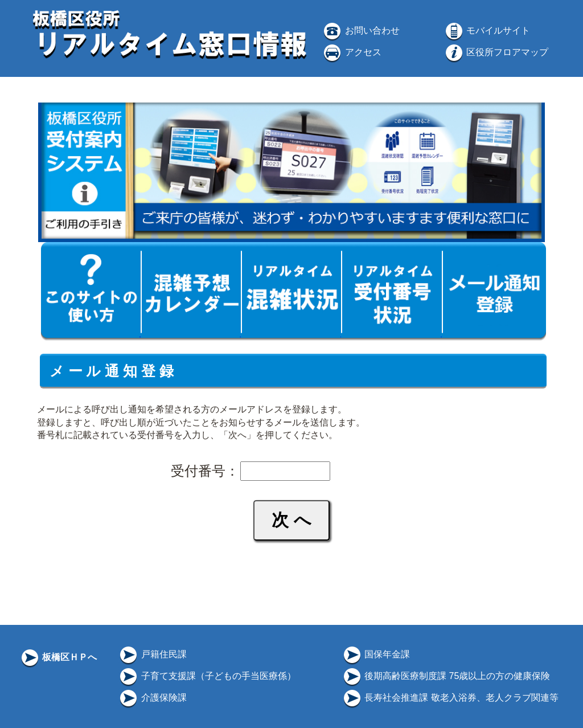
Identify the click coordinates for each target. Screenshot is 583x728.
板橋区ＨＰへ (58, 657)
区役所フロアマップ (496, 52)
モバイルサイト (487, 30)
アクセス (351, 52)
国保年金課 (376, 654)
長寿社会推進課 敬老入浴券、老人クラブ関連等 (450, 698)
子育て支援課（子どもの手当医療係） (207, 676)
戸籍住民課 (152, 654)
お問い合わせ (360, 30)
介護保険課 (152, 698)
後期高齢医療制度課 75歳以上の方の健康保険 (446, 676)
